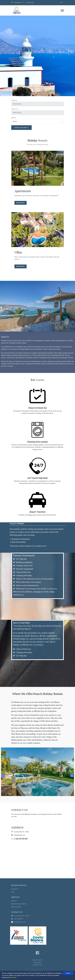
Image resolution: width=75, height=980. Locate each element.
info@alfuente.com (18, 3)
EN (61, 3)
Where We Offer (16, 907)
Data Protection (38, 960)
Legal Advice (38, 962)
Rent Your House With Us (19, 904)
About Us (14, 901)
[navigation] (62, 10)
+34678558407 (17, 919)
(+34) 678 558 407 (30, 3)
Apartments (23, 191)
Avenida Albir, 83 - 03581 (20, 916)
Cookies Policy (38, 965)
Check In (14, 100)
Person (14, 118)
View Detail (21, 203)
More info (13, 978)
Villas (18, 252)
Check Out (15, 109)
